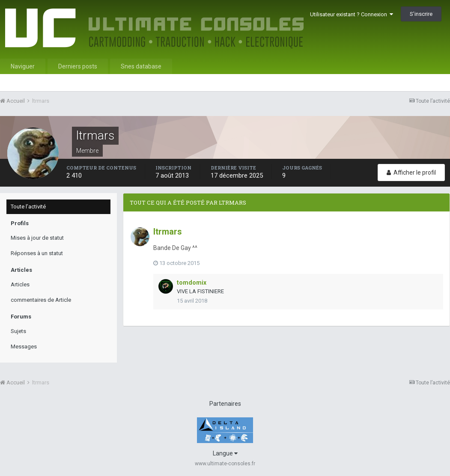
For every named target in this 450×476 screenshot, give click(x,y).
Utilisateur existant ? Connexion (352, 14)
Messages (24, 347)
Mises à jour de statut (37, 238)
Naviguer (23, 66)
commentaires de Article (41, 300)
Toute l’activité (28, 207)
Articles (20, 284)
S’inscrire (421, 14)
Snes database (141, 66)
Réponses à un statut (37, 253)
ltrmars (168, 232)
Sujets (18, 331)
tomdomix (192, 283)
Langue (225, 453)
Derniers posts (78, 66)
